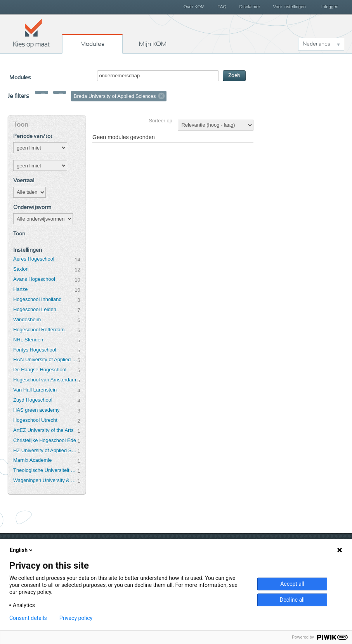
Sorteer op (160, 121)
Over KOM (194, 7)
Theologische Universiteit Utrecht (45, 470)
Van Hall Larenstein (35, 390)
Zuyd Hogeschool (33, 400)
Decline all (292, 600)
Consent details (28, 618)
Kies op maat (31, 33)
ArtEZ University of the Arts (43, 430)
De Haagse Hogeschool (40, 370)
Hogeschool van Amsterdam (45, 380)
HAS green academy (36, 410)
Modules (92, 44)
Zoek (234, 76)
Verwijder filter (43, 96)
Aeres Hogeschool (34, 259)
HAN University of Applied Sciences (45, 359)
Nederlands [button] (316, 44)
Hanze (20, 289)
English (22, 550)
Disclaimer (250, 7)
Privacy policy (76, 618)
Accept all (292, 584)
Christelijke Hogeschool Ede (45, 440)
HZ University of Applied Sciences (45, 450)
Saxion (21, 269)
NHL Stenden (28, 340)
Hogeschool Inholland (37, 299)
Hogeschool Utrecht (35, 420)
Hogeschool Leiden (35, 309)
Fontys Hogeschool (35, 350)
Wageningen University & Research (45, 480)
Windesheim (27, 319)
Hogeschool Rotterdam (39, 330)
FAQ (222, 7)
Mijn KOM (153, 44)
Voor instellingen (289, 7)
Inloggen (330, 7)
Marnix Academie (32, 460)
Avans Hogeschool (34, 279)
